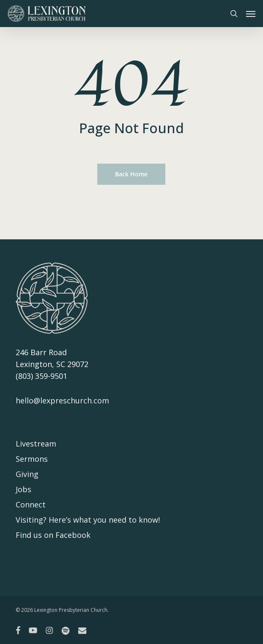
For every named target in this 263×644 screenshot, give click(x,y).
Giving (27, 474)
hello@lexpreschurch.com (62, 400)
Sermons (32, 459)
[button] (251, 14)
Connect (31, 504)
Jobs (23, 489)
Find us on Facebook (53, 535)
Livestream (36, 444)
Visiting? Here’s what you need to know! (88, 520)
